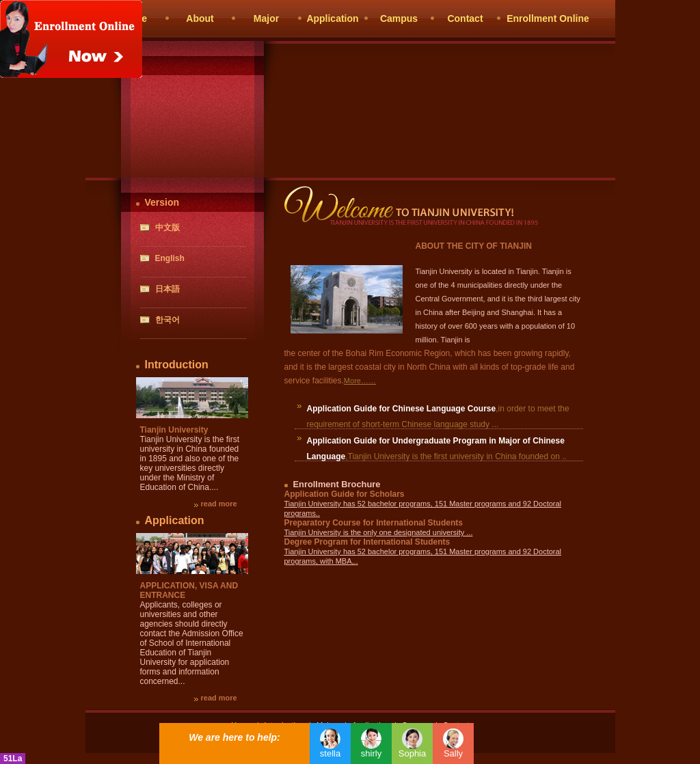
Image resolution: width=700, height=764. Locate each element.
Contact (465, 18)
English (170, 258)
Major (266, 18)
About (200, 18)
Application (332, 18)
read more (219, 504)
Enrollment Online (548, 18)
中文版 (167, 228)
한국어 (167, 320)
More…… (360, 381)
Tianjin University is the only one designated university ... (379, 532)
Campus (399, 18)
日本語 (167, 289)
